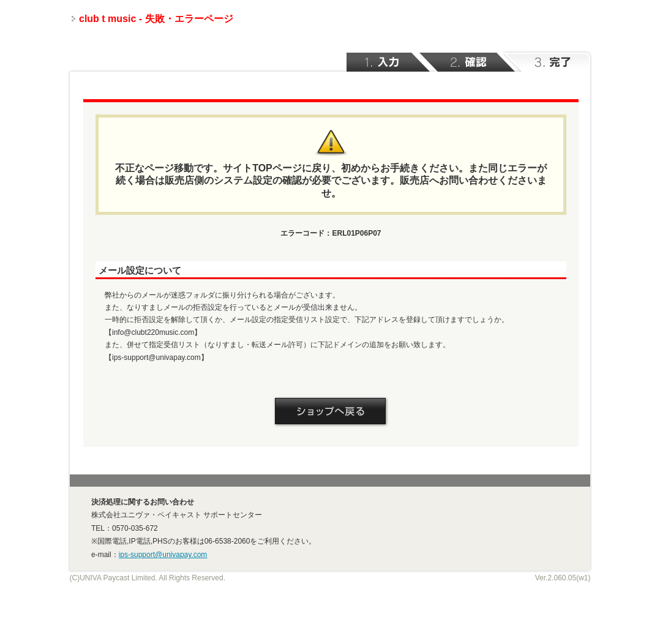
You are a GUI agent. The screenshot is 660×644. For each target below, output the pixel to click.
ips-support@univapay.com (163, 555)
